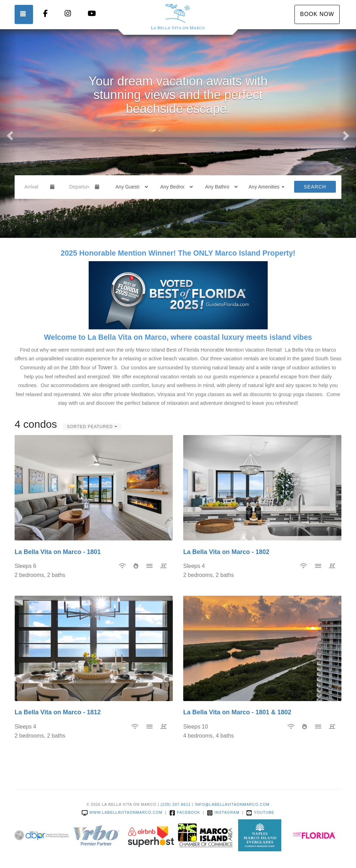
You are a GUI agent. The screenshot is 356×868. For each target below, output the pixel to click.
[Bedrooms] (174, 187)
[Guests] (130, 187)
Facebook (185, 812)
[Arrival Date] (34, 187)
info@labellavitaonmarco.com (232, 804)
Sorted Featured (92, 427)
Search (315, 187)
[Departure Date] (79, 187)
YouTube (260, 812)
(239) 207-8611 (176, 804)
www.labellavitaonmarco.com (122, 812)
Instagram (223, 812)
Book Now (317, 14)
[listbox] (178, 134)
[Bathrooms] (219, 187)
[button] (9, 134)
